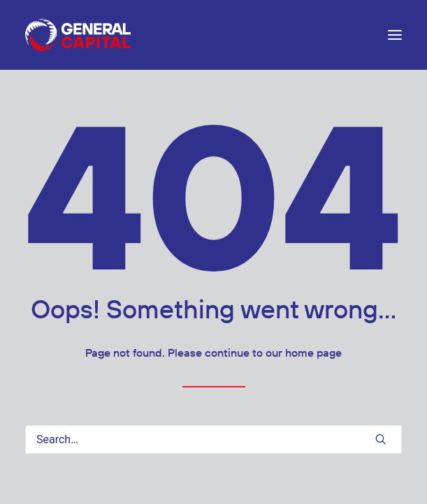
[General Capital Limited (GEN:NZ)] (78, 35)
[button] (395, 35)
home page (313, 353)
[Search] (213, 439)
